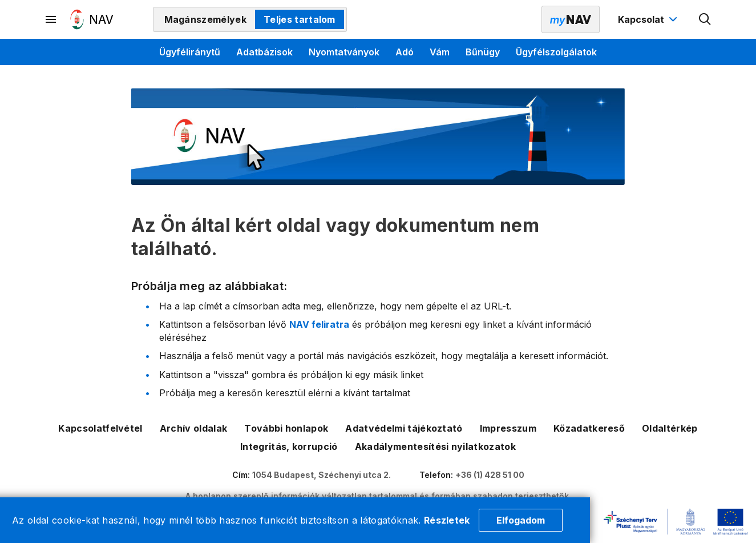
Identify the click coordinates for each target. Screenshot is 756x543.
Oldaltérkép (670, 428)
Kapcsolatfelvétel (100, 428)
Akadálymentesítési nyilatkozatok (435, 447)
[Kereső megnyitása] (705, 19)
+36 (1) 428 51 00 (490, 475)
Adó (405, 52)
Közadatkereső (589, 428)
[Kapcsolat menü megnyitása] (649, 19)
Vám (440, 52)
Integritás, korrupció (289, 447)
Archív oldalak (193, 428)
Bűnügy (483, 52)
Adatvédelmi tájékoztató (404, 428)
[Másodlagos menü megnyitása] (51, 19)
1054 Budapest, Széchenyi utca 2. (322, 475)
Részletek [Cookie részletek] (447, 520)
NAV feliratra (319, 324)
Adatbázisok (264, 52)
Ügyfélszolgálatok (556, 52)
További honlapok (286, 428)
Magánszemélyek (205, 19)
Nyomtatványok (344, 52)
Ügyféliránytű (190, 52)
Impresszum (508, 428)
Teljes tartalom (300, 19)
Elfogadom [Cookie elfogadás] (521, 520)
